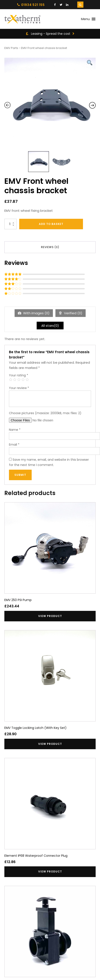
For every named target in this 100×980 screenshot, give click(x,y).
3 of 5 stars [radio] (19, 380)
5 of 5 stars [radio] (27, 380)
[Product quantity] (10, 224)
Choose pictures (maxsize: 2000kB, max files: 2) (45, 413)
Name (15, 430)
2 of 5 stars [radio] (15, 380)
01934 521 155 (33, 5)
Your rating (19, 375)
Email (14, 445)
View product (50, 616)
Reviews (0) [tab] (50, 247)
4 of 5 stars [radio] (23, 380)
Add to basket (51, 224)
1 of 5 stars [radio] (11, 380)
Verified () (73, 313)
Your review (19, 388)
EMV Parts (11, 48)
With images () (36, 313)
